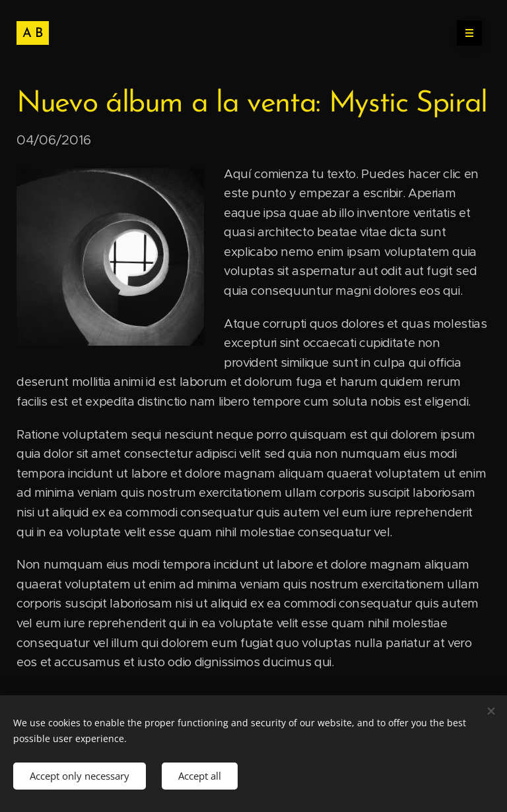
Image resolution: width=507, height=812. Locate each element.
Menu (465, 33)
